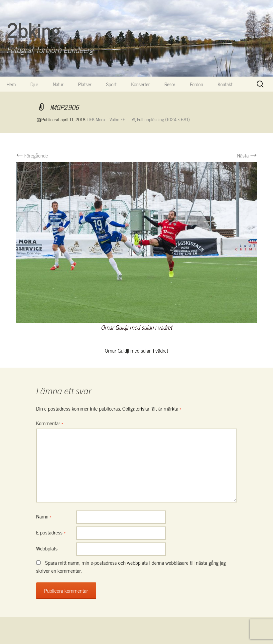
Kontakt (225, 84)
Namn (44, 516)
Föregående (32, 155)
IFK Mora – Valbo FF (107, 119)
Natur (58, 84)
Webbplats (47, 548)
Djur (34, 84)
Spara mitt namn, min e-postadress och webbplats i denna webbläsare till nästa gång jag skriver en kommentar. (131, 566)
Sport (111, 84)
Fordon (196, 84)
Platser (85, 84)
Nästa (247, 155)
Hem (11, 84)
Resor (170, 84)
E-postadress (51, 532)
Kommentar (50, 423)
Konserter (141, 84)
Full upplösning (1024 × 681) (163, 119)
